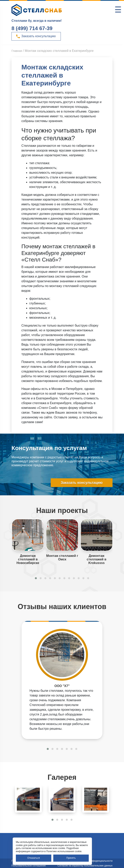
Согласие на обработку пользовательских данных (85, 866)
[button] (36, 578)
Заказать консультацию (36, 36)
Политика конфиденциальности (95, 861)
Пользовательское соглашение (29, 866)
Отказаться (34, 858)
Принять (71, 858)
